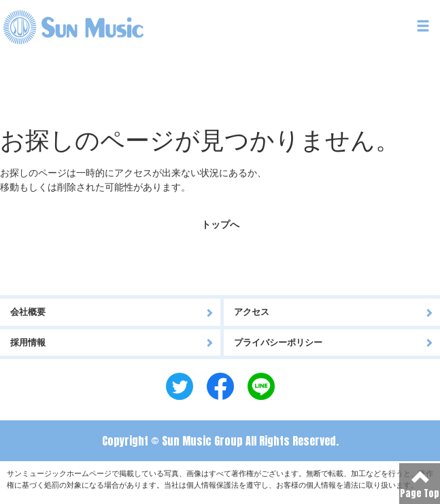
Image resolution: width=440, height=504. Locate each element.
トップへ (220, 224)
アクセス (334, 312)
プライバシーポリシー (334, 342)
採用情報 (112, 342)
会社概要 (112, 312)
